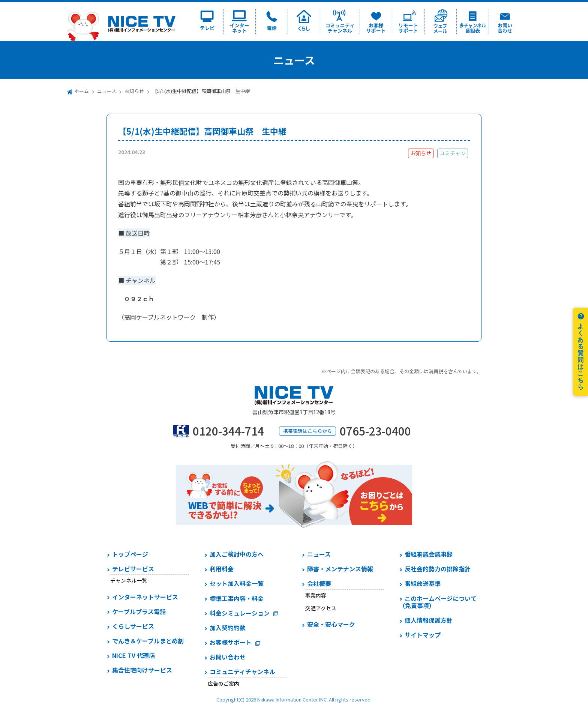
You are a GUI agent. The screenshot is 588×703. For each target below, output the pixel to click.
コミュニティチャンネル (242, 671)
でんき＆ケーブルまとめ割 (148, 641)
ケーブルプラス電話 (139, 611)
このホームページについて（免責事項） (438, 602)
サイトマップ (423, 635)
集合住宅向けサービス (142, 670)
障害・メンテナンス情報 (340, 569)
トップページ (130, 554)
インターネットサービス (145, 597)
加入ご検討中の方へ (237, 554)
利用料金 (222, 569)
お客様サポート (231, 642)
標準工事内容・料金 (237, 598)
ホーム (82, 91)
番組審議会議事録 (429, 554)
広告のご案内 (223, 683)
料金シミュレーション (240, 613)
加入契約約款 (228, 628)
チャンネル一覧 (129, 580)
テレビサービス (133, 569)
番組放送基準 (423, 583)
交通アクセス (321, 608)
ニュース (107, 91)
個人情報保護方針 (429, 620)
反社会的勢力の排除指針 (438, 569)
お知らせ (134, 91)
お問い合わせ (228, 657)
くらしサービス (133, 626)
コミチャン (453, 153)
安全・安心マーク (331, 624)
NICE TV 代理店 (133, 655)
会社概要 (319, 583)
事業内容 (316, 595)
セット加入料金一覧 (237, 583)
